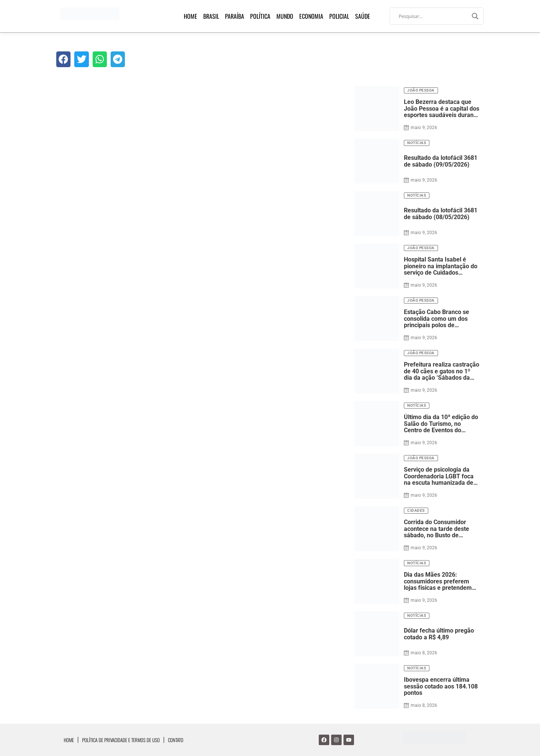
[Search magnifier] (475, 16)
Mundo (285, 16)
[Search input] (433, 16)
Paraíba (235, 16)
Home (190, 16)
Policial (339, 16)
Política (260, 16)
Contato (176, 740)
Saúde (363, 16)
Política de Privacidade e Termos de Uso (121, 740)
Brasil (211, 16)
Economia (311, 16)
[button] (63, 59)
